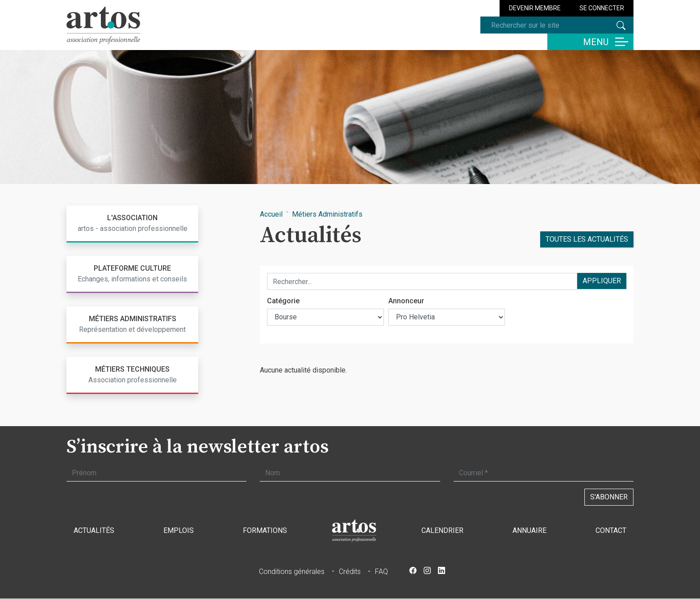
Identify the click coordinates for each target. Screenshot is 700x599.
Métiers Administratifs (327, 214)
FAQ (381, 572)
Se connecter (602, 8)
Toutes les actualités (587, 239)
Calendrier (442, 530)
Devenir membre (535, 8)
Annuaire (529, 530)
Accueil (271, 214)
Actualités (94, 530)
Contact (611, 530)
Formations (265, 530)
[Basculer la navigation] (590, 42)
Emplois (179, 530)
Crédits (350, 572)
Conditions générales (292, 572)
